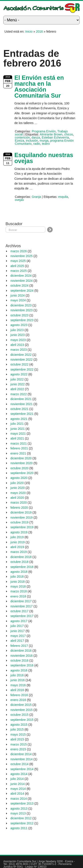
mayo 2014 (18, 789)
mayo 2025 (18, 261)
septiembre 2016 (22, 665)
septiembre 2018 (22, 567)
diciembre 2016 (21, 651)
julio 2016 (17, 675)
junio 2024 (18, 295)
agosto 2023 (19, 325)
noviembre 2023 (21, 310)
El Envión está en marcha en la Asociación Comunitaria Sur (39, 87)
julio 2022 (17, 379)
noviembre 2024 (21, 281)
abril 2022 (17, 389)
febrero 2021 (19, 448)
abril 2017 (17, 641)
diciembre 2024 (21, 276)
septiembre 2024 (22, 291)
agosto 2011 (19, 828)
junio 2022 (18, 384)
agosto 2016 (19, 670)
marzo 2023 (19, 350)
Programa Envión (44, 131)
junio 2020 (18, 488)
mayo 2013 (18, 813)
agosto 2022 (19, 374)
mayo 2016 (18, 685)
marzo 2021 (19, 443)
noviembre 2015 (21, 710)
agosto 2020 (19, 478)
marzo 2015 (19, 744)
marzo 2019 (19, 552)
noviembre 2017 (21, 606)
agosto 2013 (19, 809)
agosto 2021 (19, 419)
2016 (39, 32)
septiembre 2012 (22, 823)
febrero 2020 (19, 508)
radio (37, 144)
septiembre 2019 (22, 527)
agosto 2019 (19, 532)
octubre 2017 (19, 611)
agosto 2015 (19, 725)
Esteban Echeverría (55, 137)
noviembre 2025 (21, 256)
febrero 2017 (19, 646)
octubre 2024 (19, 286)
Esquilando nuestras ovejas (44, 158)
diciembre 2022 (21, 355)
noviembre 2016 (21, 656)
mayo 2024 (18, 300)
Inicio (29, 32)
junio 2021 (18, 429)
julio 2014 (17, 779)
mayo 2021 (18, 434)
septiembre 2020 (22, 473)
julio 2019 (17, 537)
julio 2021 (17, 424)
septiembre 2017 (22, 616)
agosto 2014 (19, 774)
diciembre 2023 (21, 305)
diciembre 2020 (21, 458)
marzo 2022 (19, 394)
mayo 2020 (18, 493)
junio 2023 (18, 335)
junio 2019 (18, 542)
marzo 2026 (19, 251)
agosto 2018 (19, 572)
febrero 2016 (19, 695)
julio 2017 (17, 626)
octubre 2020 (19, 468)
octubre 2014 (19, 764)
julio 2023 (17, 330)
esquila (63, 197)
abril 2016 (17, 690)
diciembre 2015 (21, 705)
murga (44, 141)
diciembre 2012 (21, 818)
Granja (36, 197)
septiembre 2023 (22, 320)
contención (22, 137)
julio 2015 (17, 729)
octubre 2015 (19, 715)
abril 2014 (17, 794)
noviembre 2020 (21, 463)
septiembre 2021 (22, 414)
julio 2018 (17, 577)
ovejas (19, 200)
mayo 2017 (18, 636)
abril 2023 (17, 345)
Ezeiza (19, 141)
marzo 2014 (19, 799)
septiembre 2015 (22, 720)
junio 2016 (18, 680)
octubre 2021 (19, 409)
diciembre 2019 (21, 512)
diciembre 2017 (21, 601)
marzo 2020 (19, 503)
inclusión (32, 141)
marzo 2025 (19, 271)
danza (36, 137)
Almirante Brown (51, 134)
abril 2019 (17, 547)
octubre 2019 (19, 522)
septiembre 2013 (22, 803)
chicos (69, 134)
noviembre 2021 (21, 404)
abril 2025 (17, 266)
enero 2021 (18, 453)
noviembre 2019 (21, 517)
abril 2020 (17, 498)
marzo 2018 (19, 591)
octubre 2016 (19, 660)
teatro (46, 144)
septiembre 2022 (22, 369)
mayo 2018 (18, 586)
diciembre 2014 (21, 754)
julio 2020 (17, 483)
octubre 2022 (19, 364)
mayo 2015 (18, 734)
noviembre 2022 (21, 360)
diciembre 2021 (21, 399)
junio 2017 (18, 631)
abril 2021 (17, 438)
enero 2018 (18, 596)
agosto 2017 (19, 621)
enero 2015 (18, 749)
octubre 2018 (19, 562)
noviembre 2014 (21, 759)
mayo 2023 (18, 340)
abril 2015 (17, 739)
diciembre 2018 (21, 557)
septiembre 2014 (22, 769)
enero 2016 (18, 700)
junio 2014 (18, 784)
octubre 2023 (19, 315)
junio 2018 (18, 582)
